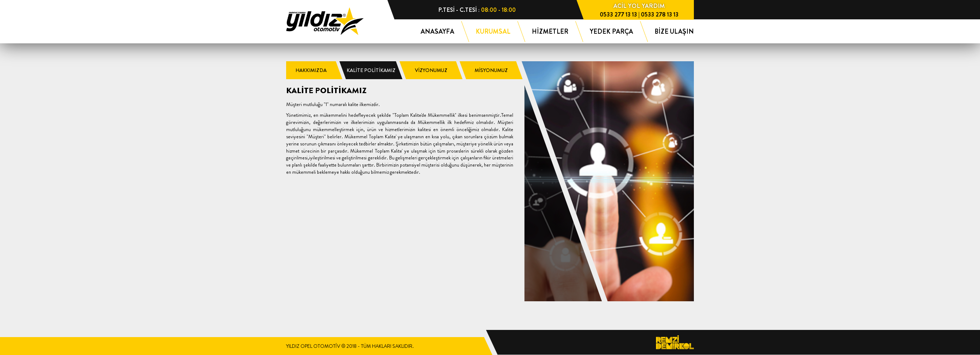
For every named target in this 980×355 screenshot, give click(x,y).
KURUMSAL (493, 32)
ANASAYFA (437, 32)
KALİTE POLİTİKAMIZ (371, 70)
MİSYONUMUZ (491, 70)
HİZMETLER (550, 32)
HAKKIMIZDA (311, 70)
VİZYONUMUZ (431, 70)
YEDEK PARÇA (611, 32)
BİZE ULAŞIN (674, 32)
